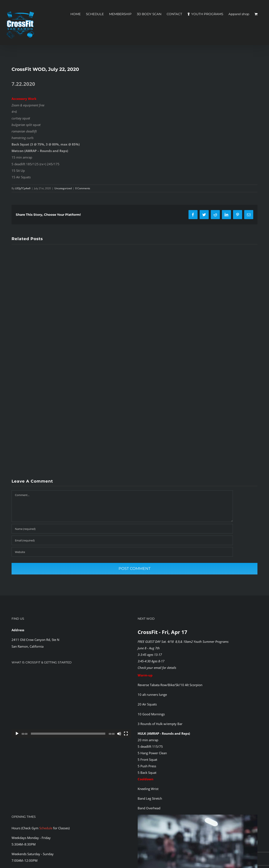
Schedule (46, 828)
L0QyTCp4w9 (23, 188)
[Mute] (119, 734)
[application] (71, 704)
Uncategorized (63, 188)
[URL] (122, 552)
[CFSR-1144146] (198, 816)
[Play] (17, 734)
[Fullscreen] (126, 734)
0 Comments (83, 188)
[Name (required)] (122, 529)
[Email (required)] (122, 540)
